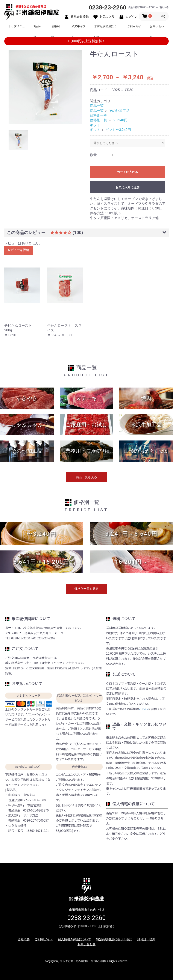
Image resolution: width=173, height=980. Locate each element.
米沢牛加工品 (146, 425)
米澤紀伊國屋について (105, 28)
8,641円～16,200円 (42, 562)
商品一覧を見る (86, 477)
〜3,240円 (120, 120)
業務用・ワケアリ (86, 451)
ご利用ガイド (134, 28)
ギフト (95, 125)
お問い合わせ (157, 28)
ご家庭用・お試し (86, 425)
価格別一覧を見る (86, 589)
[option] (45, 87)
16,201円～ (131, 562)
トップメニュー (17, 28)
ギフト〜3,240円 (118, 130)
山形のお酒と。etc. (146, 451)
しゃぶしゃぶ (27, 425)
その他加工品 (119, 111)
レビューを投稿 (18, 250)
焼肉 (146, 398)
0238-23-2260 (108, 7)
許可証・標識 (146, 939)
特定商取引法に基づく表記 (114, 939)
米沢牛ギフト (78, 28)
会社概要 (24, 939)
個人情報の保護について (74, 939)
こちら (144, 709)
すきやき (27, 398)
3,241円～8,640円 (131, 534)
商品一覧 (38, 28)
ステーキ (86, 398)
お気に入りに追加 (127, 187)
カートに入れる (127, 172)
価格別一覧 (57, 28)
